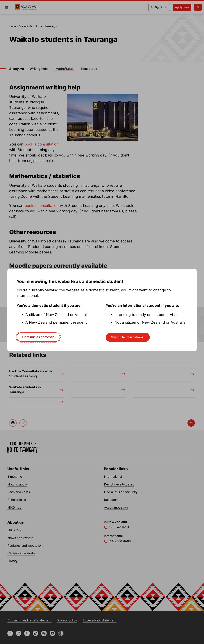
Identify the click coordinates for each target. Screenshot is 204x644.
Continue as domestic (38, 337)
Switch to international (128, 337)
